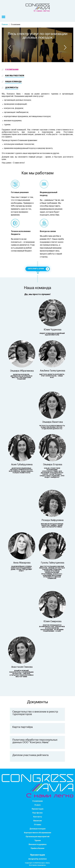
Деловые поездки (37, 829)
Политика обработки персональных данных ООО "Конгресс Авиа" (35, 741)
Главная (5, 25)
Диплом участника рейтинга (30, 755)
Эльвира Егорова (53, 465)
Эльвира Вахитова (53, 422)
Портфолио (37, 813)
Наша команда (13, 82)
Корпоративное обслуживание (38, 833)
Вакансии (38, 821)
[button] (10, 47)
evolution (43, 859)
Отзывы (38, 825)
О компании (12, 70)
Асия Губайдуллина (22, 465)
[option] (37, 45)
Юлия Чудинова (53, 330)
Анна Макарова (22, 563)
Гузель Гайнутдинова (53, 563)
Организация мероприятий (37, 837)
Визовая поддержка (38, 845)
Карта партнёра (23, 727)
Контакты (38, 817)
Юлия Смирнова (53, 622)
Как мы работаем (15, 76)
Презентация (38, 809)
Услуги (37, 805)
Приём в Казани (37, 848)
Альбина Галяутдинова (53, 371)
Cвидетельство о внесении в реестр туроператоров (35, 713)
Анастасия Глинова (22, 667)
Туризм (38, 841)
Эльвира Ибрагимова (22, 371)
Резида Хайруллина (53, 520)
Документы (12, 88)
